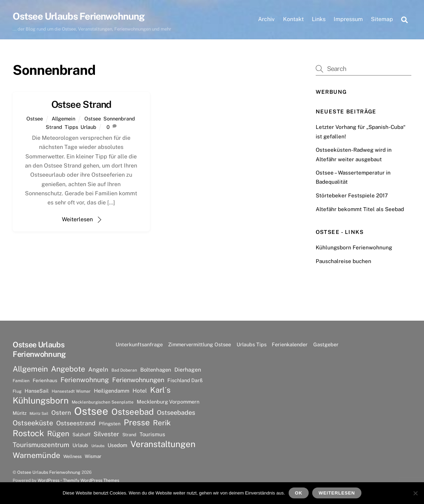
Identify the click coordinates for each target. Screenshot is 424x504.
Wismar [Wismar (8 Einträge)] (93, 456)
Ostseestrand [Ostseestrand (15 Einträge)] (76, 423)
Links (319, 19)
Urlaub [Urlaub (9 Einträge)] (80, 445)
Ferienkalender (290, 344)
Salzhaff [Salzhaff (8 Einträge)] (81, 434)
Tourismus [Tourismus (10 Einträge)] (152, 434)
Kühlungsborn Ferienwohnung (354, 247)
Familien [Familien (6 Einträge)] (21, 381)
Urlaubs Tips (252, 344)
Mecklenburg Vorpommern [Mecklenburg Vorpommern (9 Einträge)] (168, 402)
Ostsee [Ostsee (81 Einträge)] (91, 411)
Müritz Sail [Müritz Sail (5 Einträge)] (39, 413)
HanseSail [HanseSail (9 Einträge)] (37, 391)
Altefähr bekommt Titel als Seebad (360, 209)
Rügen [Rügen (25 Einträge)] (58, 434)
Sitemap (382, 19)
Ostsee (35, 119)
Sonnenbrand (119, 119)
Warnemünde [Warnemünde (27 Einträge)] (36, 455)
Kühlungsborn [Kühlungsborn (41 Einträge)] (41, 401)
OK (299, 493)
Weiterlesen (77, 219)
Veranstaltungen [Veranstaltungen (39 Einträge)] (163, 444)
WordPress (49, 480)
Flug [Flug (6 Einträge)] (17, 391)
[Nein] (415, 493)
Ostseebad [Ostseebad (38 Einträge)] (133, 412)
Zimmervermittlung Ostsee (200, 344)
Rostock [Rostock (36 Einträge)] (28, 433)
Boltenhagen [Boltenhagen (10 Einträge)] (156, 370)
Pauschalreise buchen (343, 261)
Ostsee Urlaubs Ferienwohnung (49, 472)
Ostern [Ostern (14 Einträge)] (61, 413)
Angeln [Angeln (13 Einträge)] (98, 369)
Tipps (71, 127)
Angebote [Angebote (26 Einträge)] (68, 369)
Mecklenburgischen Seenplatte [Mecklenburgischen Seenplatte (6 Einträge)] (103, 402)
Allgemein (63, 119)
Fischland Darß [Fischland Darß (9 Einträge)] (185, 380)
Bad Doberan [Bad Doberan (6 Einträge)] (124, 370)
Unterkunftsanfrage (139, 344)
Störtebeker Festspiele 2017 (352, 195)
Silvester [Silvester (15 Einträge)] (106, 434)
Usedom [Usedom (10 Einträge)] (117, 445)
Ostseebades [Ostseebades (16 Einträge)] (176, 413)
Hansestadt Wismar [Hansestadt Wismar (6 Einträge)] (71, 391)
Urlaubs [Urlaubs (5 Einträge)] (98, 446)
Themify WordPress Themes (91, 480)
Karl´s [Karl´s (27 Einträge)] (160, 390)
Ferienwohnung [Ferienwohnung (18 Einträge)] (85, 380)
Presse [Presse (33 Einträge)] (137, 423)
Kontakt (293, 19)
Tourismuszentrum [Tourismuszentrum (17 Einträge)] (41, 445)
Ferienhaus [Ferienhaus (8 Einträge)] (45, 380)
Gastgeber (326, 344)
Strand (54, 127)
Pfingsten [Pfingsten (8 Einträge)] (110, 424)
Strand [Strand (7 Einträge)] (129, 435)
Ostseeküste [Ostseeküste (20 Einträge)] (33, 423)
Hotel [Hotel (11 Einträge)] (140, 391)
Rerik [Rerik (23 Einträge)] (162, 423)
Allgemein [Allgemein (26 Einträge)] (30, 369)
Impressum (348, 19)
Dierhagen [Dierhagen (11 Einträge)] (188, 370)
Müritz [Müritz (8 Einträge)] (20, 413)
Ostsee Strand (81, 104)
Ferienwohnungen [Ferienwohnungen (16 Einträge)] (138, 380)
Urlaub (88, 127)
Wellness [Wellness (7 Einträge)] (72, 456)
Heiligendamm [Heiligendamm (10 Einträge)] (112, 391)
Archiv (266, 19)
